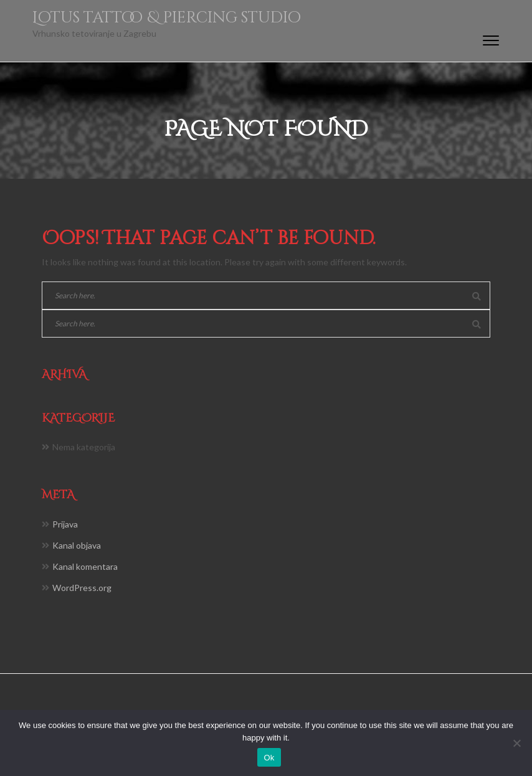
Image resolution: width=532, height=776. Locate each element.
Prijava (65, 524)
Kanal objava (77, 545)
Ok (269, 758)
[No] (516, 743)
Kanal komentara (85, 566)
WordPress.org (82, 588)
